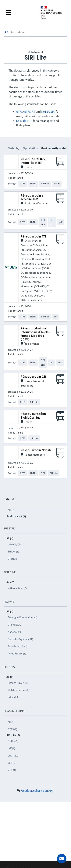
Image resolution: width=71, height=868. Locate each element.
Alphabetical (30, 148)
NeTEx (45, 112)
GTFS (20, 112)
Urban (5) (13, 559)
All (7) (11, 510)
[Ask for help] (62, 859)
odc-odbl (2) (15, 697)
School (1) (13, 552)
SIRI (53, 112)
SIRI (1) (12, 763)
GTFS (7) (12, 729)
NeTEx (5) (13, 741)
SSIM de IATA (24, 121)
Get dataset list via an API (37, 791)
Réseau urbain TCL (34, 237)
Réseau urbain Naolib (36, 450)
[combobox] (35, 32)
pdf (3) (11, 748)
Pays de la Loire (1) (18, 646)
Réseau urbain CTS (34, 377)
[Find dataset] (35, 32)
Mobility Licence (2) (18, 690)
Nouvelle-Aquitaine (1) (20, 639)
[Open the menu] (21, 13)
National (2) (14, 632)
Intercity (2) (14, 544)
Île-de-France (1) (17, 654)
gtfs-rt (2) (13, 756)
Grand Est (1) (15, 625)
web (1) (12, 770)
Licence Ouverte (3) (18, 683)
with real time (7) (17, 588)
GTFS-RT (30, 112)
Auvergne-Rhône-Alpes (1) (22, 617)
